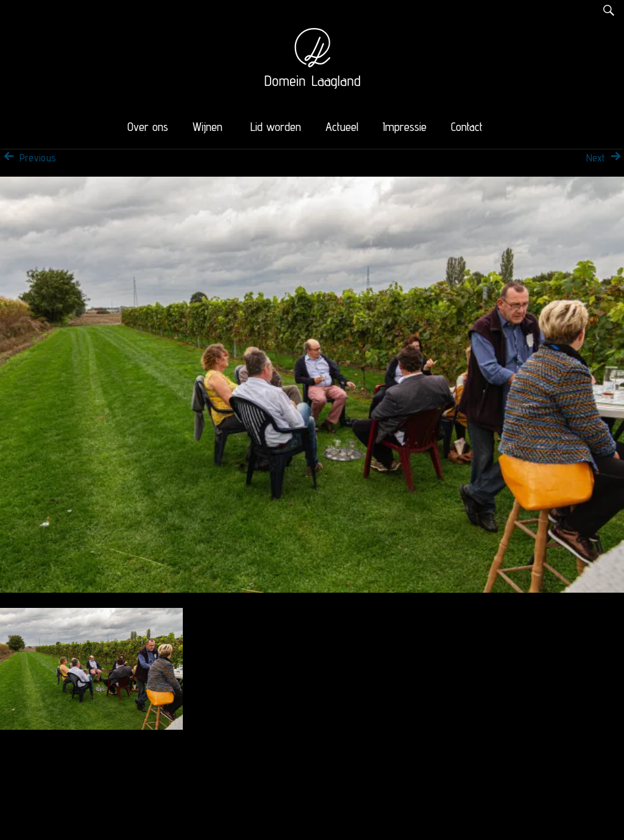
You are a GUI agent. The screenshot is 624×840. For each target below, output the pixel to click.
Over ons (148, 127)
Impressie (405, 127)
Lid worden (276, 127)
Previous (28, 158)
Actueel (342, 127)
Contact (467, 127)
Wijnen (207, 127)
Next (605, 158)
